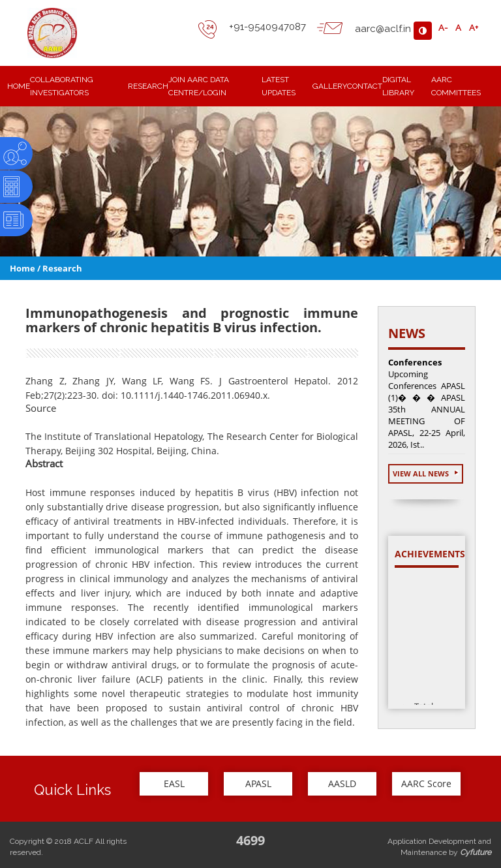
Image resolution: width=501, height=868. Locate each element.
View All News (426, 473)
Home (23, 268)
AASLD (342, 783)
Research (62, 268)
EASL (174, 783)
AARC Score (426, 783)
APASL (258, 783)
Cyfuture (476, 852)
